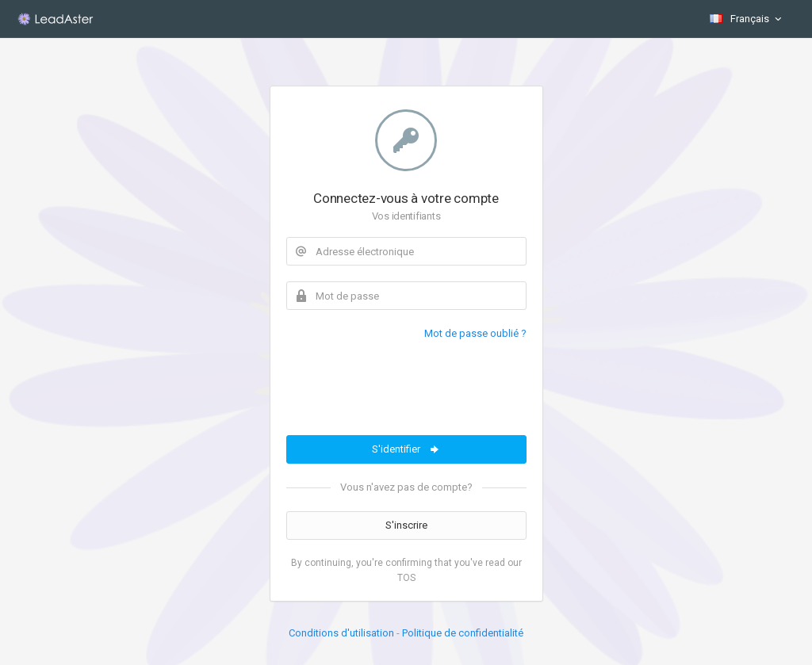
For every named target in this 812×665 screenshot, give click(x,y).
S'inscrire (406, 525)
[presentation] (407, 388)
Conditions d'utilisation (341, 633)
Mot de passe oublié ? (475, 333)
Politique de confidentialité (463, 633)
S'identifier (406, 449)
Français (747, 19)
